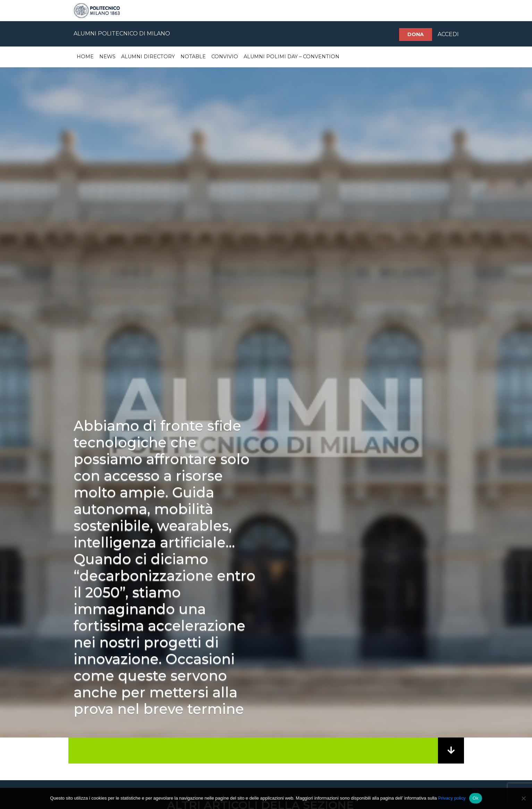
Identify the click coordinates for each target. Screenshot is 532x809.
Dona (416, 34)
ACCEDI (448, 34)
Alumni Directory (148, 57)
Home (85, 57)
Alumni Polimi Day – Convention (292, 57)
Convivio (225, 57)
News (107, 57)
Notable (193, 57)
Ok (476, 798)
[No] (523, 798)
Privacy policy (452, 798)
